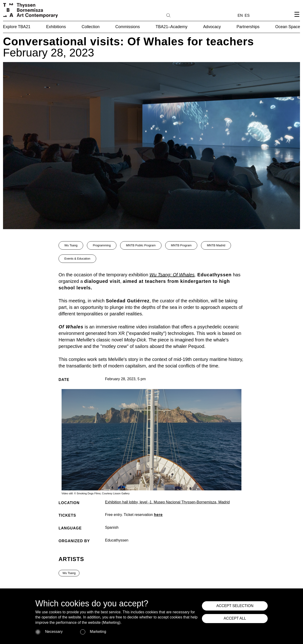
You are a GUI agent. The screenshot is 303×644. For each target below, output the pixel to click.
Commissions (128, 27)
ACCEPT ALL (237, 621)
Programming (102, 245)
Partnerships (248, 27)
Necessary (54, 632)
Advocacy (212, 27)
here (158, 515)
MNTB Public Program (141, 245)
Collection (91, 27)
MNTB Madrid (216, 245)
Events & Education (77, 259)
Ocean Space (288, 27)
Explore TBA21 (17, 27)
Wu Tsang (71, 245)
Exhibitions (56, 27)
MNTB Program (181, 245)
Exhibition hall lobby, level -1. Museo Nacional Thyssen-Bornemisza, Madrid (167, 502)
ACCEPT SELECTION (237, 607)
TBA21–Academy (172, 27)
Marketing (98, 632)
